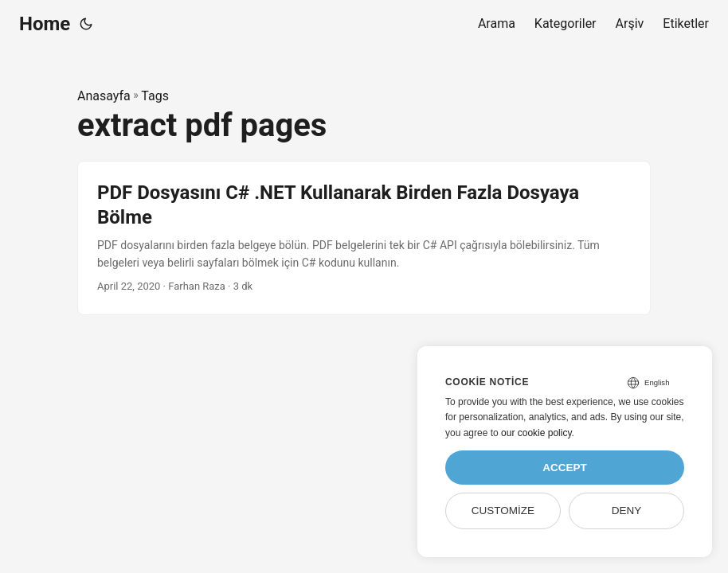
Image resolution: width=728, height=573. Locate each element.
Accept (565, 468)
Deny (627, 511)
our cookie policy (536, 433)
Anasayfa (104, 96)
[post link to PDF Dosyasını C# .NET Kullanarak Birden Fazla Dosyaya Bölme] (364, 238)
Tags (155, 96)
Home (45, 24)
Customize (503, 511)
